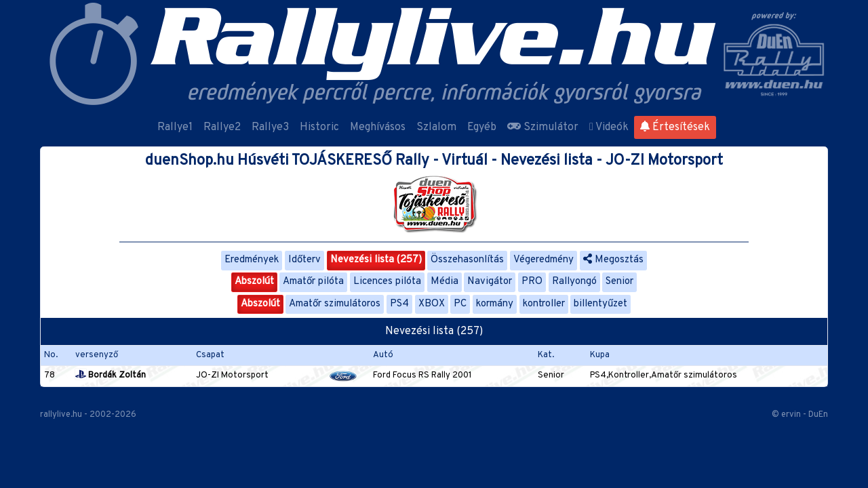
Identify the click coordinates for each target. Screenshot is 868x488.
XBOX (432, 304)
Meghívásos (378, 127)
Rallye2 (222, 127)
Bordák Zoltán (111, 375)
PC (460, 304)
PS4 (399, 304)
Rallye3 (270, 127)
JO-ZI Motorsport (232, 375)
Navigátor (490, 282)
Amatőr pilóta (313, 282)
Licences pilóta (387, 282)
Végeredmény (544, 260)
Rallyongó (574, 282)
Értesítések (675, 127)
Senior (619, 282)
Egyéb (482, 127)
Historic (319, 127)
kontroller (544, 304)
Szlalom (436, 127)
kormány (495, 304)
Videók (609, 127)
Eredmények (252, 260)
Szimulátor (543, 127)
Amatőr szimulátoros (335, 304)
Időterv (304, 260)
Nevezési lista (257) (376, 260)
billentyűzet (600, 304)
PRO (532, 282)
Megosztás (613, 260)
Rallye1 (175, 127)
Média (445, 282)
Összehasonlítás (467, 260)
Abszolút (254, 282)
